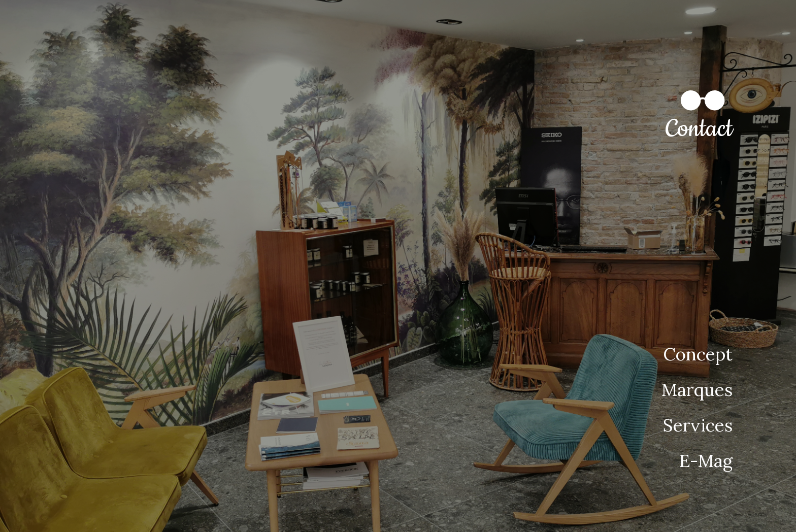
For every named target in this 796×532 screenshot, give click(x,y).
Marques (697, 390)
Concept (698, 354)
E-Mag (706, 461)
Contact (699, 129)
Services (698, 425)
